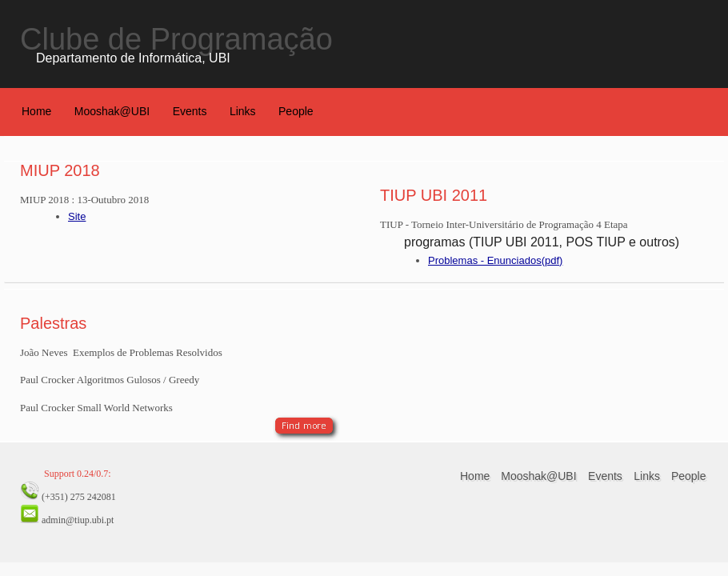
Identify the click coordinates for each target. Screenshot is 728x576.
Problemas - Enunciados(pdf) (495, 260)
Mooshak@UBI (112, 111)
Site (77, 216)
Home (36, 111)
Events (190, 111)
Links (243, 111)
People (296, 111)
